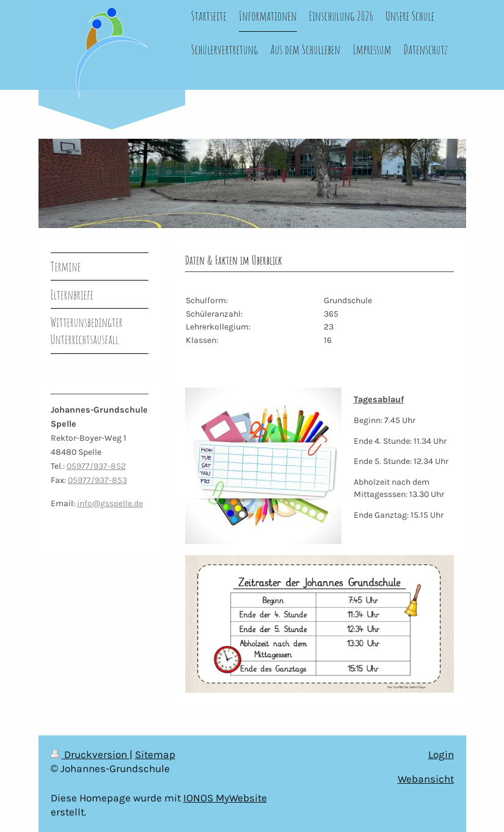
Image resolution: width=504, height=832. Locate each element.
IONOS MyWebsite (225, 798)
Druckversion (90, 755)
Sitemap (155, 755)
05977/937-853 (97, 480)
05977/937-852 (96, 466)
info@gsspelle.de (110, 503)
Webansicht (426, 779)
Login (441, 755)
